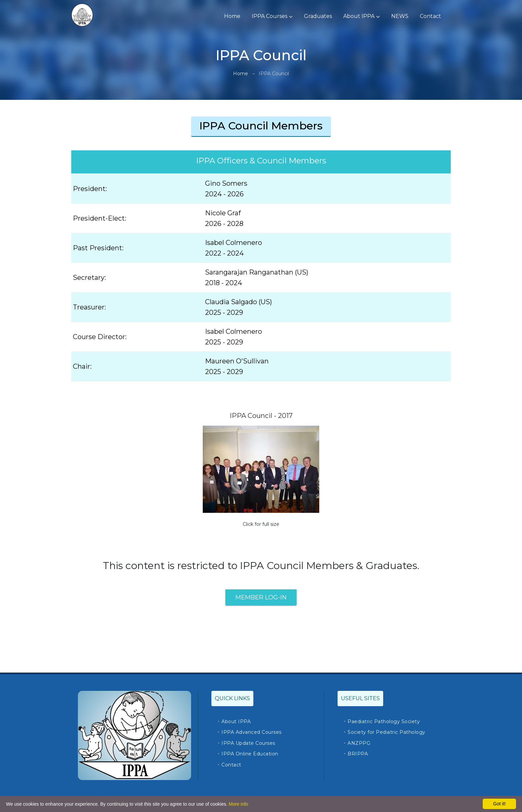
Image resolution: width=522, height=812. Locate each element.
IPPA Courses (272, 16)
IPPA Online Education (250, 754)
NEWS (400, 16)
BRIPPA (358, 754)
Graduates (318, 16)
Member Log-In (261, 597)
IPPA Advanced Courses (252, 732)
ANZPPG (359, 743)
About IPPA (362, 16)
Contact (430, 16)
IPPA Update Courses (248, 743)
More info (238, 804)
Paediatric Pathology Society (384, 721)
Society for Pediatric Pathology (387, 732)
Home (232, 16)
